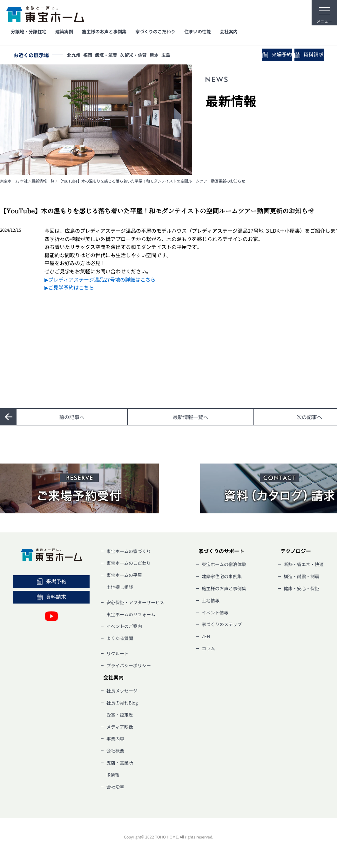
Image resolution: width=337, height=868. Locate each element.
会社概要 (115, 751)
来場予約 (269, 55)
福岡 (91, 56)
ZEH (206, 636)
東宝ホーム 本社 (14, 181)
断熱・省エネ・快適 (304, 564)
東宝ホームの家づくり (129, 551)
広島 (176, 56)
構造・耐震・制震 (301, 576)
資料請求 (306, 55)
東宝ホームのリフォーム (131, 614)
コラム (208, 648)
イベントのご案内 (124, 626)
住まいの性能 (198, 31)
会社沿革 (115, 787)
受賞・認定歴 (120, 715)
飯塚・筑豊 (111, 56)
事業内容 (115, 739)
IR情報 (113, 775)
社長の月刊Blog (122, 703)
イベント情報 (215, 612)
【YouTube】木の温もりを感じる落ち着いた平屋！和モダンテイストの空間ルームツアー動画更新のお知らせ (152, 181)
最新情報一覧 (43, 181)
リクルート (118, 653)
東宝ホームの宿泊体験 (224, 564)
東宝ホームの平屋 (124, 575)
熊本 (163, 56)
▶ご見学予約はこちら (69, 287)
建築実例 (64, 31)
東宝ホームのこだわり (129, 563)
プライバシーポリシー (129, 665)
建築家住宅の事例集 (222, 576)
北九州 (75, 56)
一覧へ (191, 417)
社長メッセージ (122, 691)
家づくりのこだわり (155, 31)
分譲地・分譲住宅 (29, 31)
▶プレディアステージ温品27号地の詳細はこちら (100, 279)
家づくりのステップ (222, 624)
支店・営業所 (120, 763)
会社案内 (229, 31)
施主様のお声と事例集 (104, 31)
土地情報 (211, 600)
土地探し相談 (120, 587)
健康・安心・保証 (301, 588)
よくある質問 (120, 638)
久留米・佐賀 (140, 56)
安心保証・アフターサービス (135, 602)
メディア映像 (120, 727)
